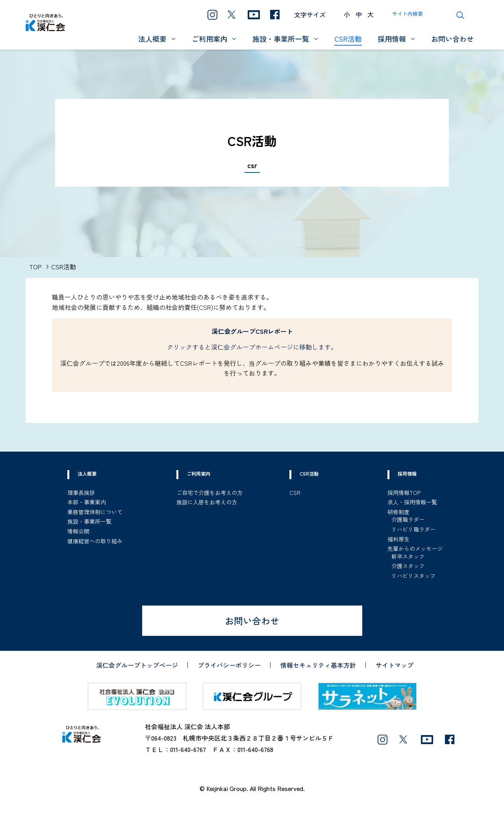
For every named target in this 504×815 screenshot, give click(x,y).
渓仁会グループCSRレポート (252, 331)
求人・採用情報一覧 (412, 502)
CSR (295, 493)
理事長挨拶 (81, 493)
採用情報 (392, 39)
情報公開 (78, 531)
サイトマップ (395, 665)
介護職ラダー (408, 519)
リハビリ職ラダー (413, 529)
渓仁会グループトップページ (137, 665)
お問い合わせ (452, 39)
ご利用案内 (209, 39)
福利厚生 (398, 539)
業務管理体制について (95, 512)
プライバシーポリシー (229, 665)
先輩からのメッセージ (415, 548)
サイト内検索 (408, 14)
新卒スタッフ (408, 556)
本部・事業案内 (87, 502)
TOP (36, 267)
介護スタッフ (408, 566)
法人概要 (152, 39)
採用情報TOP (404, 493)
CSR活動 (348, 39)
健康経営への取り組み (95, 541)
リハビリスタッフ (413, 576)
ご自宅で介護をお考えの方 (209, 493)
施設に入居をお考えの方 (207, 502)
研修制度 (398, 512)
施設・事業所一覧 (281, 39)
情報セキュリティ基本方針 (318, 665)
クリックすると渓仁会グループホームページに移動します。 (252, 347)
